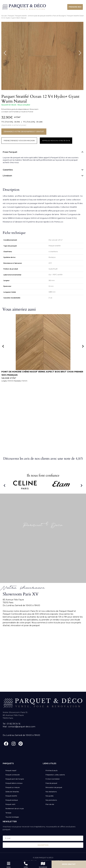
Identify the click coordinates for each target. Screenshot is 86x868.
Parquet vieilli (10, 804)
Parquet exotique (12, 800)
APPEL (26, 867)
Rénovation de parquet (54, 787)
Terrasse (8, 813)
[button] (3, 346)
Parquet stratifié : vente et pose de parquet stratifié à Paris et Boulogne (40, 16)
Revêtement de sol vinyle (15, 809)
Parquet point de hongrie (15, 779)
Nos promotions (51, 800)
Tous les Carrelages (12, 817)
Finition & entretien (53, 779)
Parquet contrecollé (13, 775)
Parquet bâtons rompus (14, 783)
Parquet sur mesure (13, 787)
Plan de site (50, 804)
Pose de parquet (51, 783)
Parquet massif (11, 771)
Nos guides (49, 796)
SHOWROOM (43, 867)
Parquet (11, 16)
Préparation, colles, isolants (55, 775)
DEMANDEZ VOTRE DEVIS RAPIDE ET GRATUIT (24, 132)
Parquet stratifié (11, 796)
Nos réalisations (51, 792)
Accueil (4, 16)
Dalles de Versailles (12, 792)
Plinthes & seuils (51, 771)
